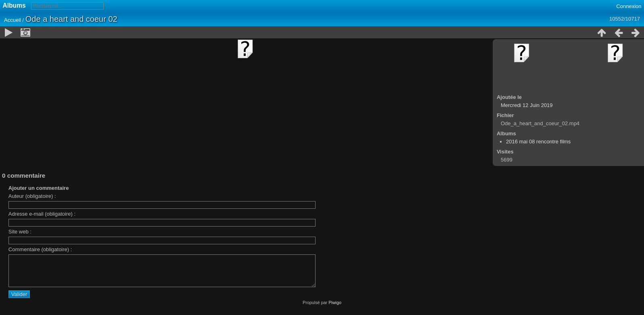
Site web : (20, 232)
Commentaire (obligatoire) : (40, 249)
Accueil (13, 20)
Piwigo (335, 309)
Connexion (629, 6)
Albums (14, 5)
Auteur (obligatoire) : (32, 196)
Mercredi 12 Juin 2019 (527, 105)
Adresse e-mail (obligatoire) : (42, 214)
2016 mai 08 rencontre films (538, 142)
